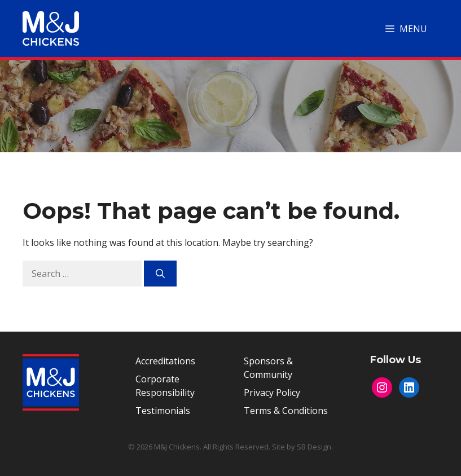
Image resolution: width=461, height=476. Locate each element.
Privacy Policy (272, 393)
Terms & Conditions (286, 411)
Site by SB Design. (302, 447)
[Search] (160, 274)
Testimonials (163, 411)
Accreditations (165, 361)
